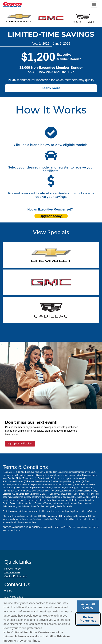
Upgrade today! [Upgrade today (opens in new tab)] (51, 216)
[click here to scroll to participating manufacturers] (51, 133)
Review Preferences (88, 620)
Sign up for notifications (20, 444)
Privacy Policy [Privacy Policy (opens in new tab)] (12, 569)
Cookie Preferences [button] (16, 576)
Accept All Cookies (88, 607)
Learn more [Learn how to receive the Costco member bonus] (51, 88)
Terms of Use (12, 572)
